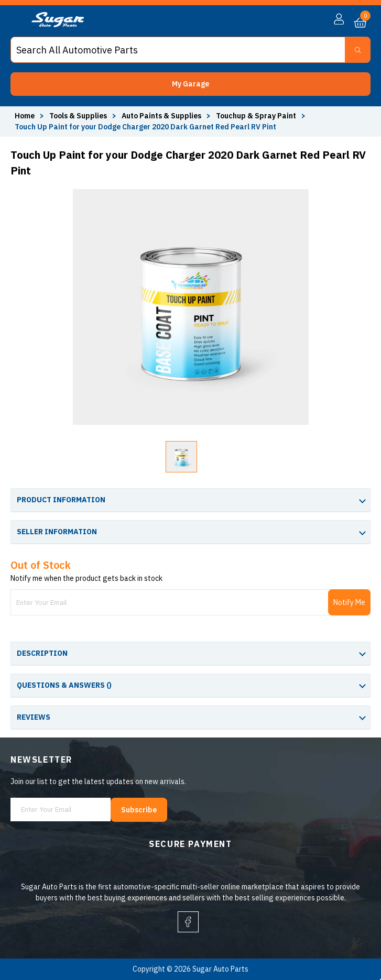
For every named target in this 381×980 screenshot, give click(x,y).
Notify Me (349, 602)
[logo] (58, 25)
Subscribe (139, 810)
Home (25, 116)
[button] (190, 84)
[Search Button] (358, 50)
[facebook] (188, 922)
